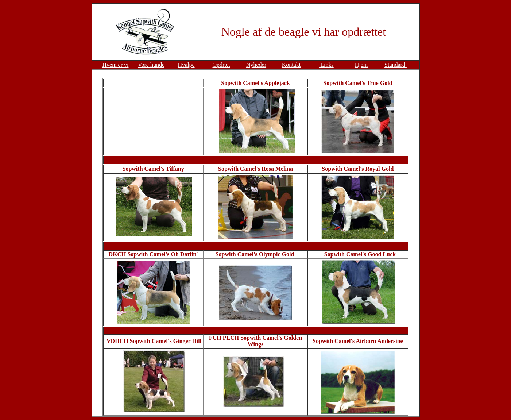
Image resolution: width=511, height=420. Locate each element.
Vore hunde (151, 65)
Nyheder (256, 65)
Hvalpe (186, 65)
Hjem (361, 65)
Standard (396, 65)
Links (326, 65)
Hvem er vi (116, 65)
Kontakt (291, 65)
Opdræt (221, 65)
